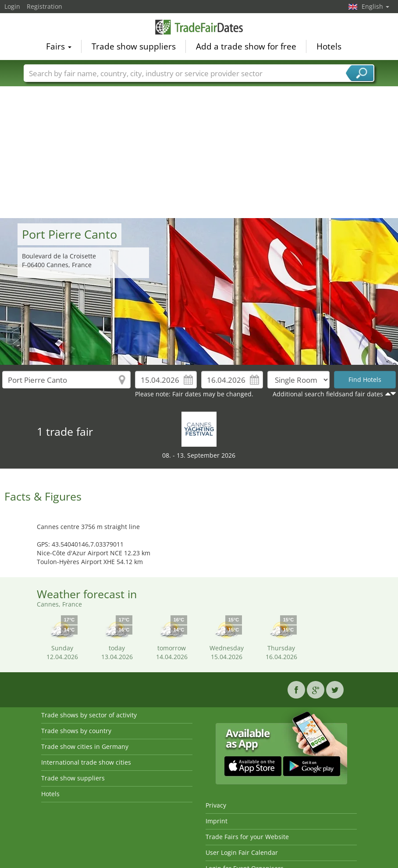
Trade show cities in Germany (85, 746)
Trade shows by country (76, 731)
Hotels (329, 46)
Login (12, 6)
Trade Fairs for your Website (247, 837)
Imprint (217, 821)
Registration (44, 6)
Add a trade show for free (246, 46)
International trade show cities (86, 762)
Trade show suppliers (134, 46)
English (375, 6)
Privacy (216, 805)
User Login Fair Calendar (242, 852)
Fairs (59, 46)
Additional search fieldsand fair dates (328, 394)
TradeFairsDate (199, 27)
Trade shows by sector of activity (89, 715)
